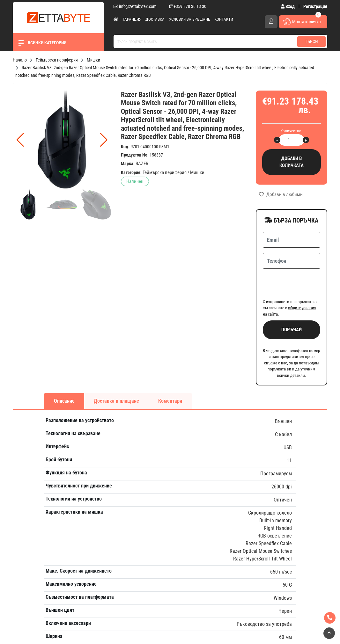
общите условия (302, 283)
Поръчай (292, 305)
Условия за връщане (189, 19)
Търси (311, 41)
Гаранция (132, 19)
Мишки (197, 172)
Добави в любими (281, 194)
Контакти (224, 19)
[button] (104, 140)
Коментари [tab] (170, 376)
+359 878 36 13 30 (188, 6)
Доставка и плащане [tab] (116, 376)
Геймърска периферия (165, 172)
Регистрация (315, 6)
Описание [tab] (64, 376)
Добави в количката (292, 162)
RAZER (142, 164)
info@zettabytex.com (135, 6)
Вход (288, 6)
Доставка (155, 19)
